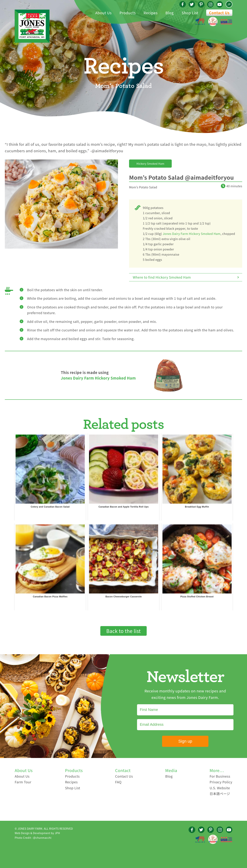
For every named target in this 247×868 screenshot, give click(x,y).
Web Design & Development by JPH (37, 833)
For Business (220, 776)
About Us (22, 776)
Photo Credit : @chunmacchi (33, 838)
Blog (169, 776)
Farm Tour (23, 782)
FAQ (118, 782)
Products (72, 776)
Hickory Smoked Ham (150, 164)
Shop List (73, 788)
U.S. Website (220, 788)
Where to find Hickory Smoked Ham (162, 277)
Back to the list (124, 631)
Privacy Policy (221, 782)
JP (229, 4)
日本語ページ (220, 794)
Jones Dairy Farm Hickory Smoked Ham (192, 234)
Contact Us (219, 13)
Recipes (71, 782)
